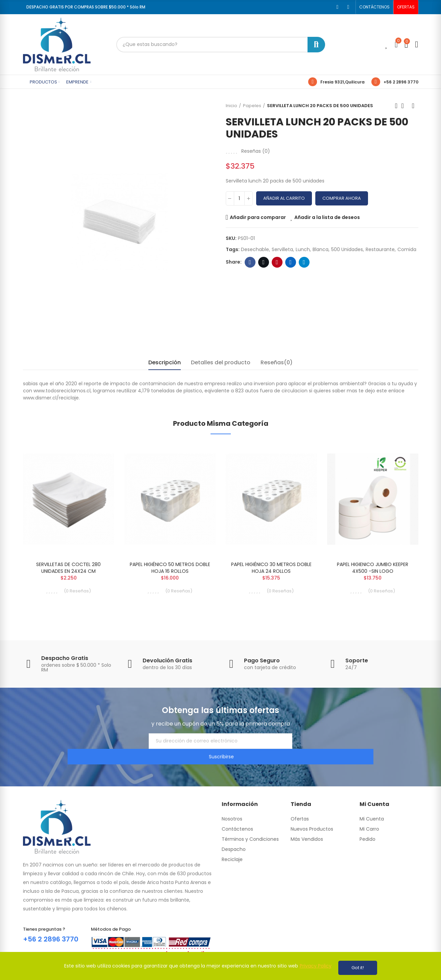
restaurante (380, 249)
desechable (255, 249)
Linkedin (290, 262)
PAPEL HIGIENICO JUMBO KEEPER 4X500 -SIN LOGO (373, 568)
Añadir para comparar (258, 217)
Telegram (304, 262)
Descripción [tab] (165, 362)
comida (407, 249)
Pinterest (277, 262)
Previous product (396, 106)
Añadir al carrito (284, 198)
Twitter (263, 262)
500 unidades (347, 249)
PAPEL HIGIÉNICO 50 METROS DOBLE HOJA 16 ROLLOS (170, 568)
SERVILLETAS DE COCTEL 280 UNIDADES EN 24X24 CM (68, 568)
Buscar (316, 45)
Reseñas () (256, 151)
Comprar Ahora (342, 198)
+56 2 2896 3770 (401, 82)
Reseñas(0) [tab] (277, 362)
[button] (374, 7)
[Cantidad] (239, 198)
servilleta (282, 249)
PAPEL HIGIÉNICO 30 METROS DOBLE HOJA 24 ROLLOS (271, 568)
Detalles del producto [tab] (221, 362)
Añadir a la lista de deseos (327, 217)
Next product (413, 106)
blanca (321, 249)
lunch (303, 249)
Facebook (250, 262)
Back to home (405, 106)
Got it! (358, 968)
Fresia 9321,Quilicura (342, 82)
